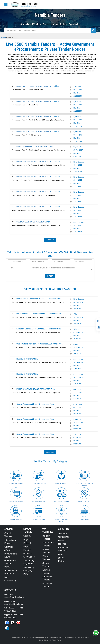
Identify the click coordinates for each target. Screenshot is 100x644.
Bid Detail (85, 638)
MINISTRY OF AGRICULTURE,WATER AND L (35, 146)
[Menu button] (7, 4)
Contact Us (64, 537)
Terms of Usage (44, 640)
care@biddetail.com (14, 604)
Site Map (63, 533)
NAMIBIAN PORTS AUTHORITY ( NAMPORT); (35, 86)
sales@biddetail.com (14, 597)
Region (27, 540)
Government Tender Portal (10, 564)
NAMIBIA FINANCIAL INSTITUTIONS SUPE (34, 162)
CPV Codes (29, 557)
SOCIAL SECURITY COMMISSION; (31, 222)
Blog (60, 554)
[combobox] (61, 262)
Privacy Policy (56, 640)
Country (27, 536)
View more (50, 240)
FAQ (26, 574)
